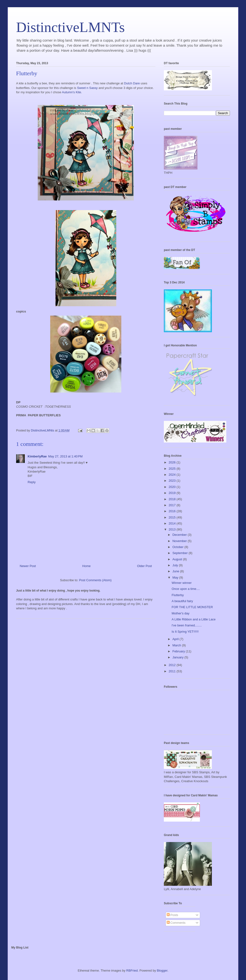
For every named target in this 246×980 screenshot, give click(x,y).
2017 (173, 505)
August (178, 559)
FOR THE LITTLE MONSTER (192, 607)
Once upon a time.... (186, 589)
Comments (176, 923)
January (178, 657)
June (176, 571)
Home (87, 566)
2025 (173, 469)
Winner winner (181, 583)
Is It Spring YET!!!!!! (185, 632)
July (176, 565)
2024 (173, 475)
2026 (173, 462)
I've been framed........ (187, 625)
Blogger (162, 971)
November (180, 541)
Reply (32, 482)
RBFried (132, 971)
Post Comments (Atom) (95, 580)
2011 (173, 671)
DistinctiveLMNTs (70, 27)
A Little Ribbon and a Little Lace (194, 619)
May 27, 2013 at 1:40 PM (65, 456)
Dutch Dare (132, 83)
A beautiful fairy (182, 601)
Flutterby (178, 595)
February (179, 651)
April (176, 639)
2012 (173, 665)
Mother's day (180, 613)
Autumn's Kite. (72, 92)
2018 (173, 499)
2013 (173, 529)
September (181, 553)
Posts (172, 915)
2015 (173, 517)
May (176, 577)
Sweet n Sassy (87, 88)
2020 (173, 487)
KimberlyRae (37, 456)
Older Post (145, 566)
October (178, 547)
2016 (173, 511)
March (177, 645)
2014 (173, 523)
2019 (173, 493)
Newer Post (28, 566)
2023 (173, 481)
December (180, 535)
